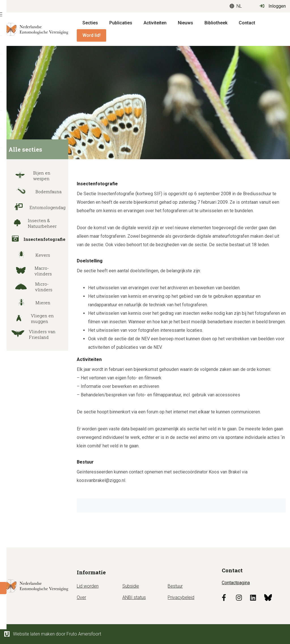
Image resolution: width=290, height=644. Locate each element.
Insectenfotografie (36, 239)
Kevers (29, 255)
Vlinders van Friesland (31, 334)
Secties (90, 23)
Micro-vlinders (30, 287)
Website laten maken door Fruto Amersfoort (53, 634)
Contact (247, 23)
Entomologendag (36, 207)
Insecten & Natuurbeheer (32, 223)
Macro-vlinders (29, 271)
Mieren (29, 303)
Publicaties (121, 23)
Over (81, 597)
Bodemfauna (34, 192)
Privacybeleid (181, 597)
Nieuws (185, 23)
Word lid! (91, 35)
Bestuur (175, 586)
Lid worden (88, 586)
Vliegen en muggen (30, 318)
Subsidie (131, 586)
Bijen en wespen (29, 176)
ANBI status (134, 597)
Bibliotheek (216, 23)
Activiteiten (155, 23)
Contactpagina (236, 583)
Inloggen (273, 6)
